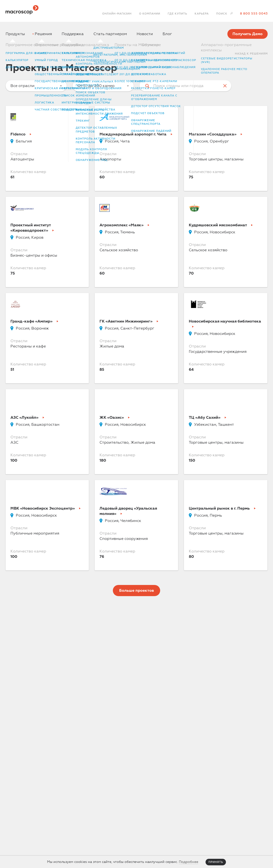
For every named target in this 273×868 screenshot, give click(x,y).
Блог (167, 34)
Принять (216, 862)
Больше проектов (136, 591)
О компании (150, 14)
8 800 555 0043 (254, 14)
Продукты (15, 34)
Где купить (177, 14)
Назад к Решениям (251, 54)
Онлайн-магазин (117, 14)
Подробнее (189, 862)
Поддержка (73, 34)
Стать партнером (110, 34)
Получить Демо (248, 34)
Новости (145, 34)
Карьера (202, 14)
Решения (43, 34)
